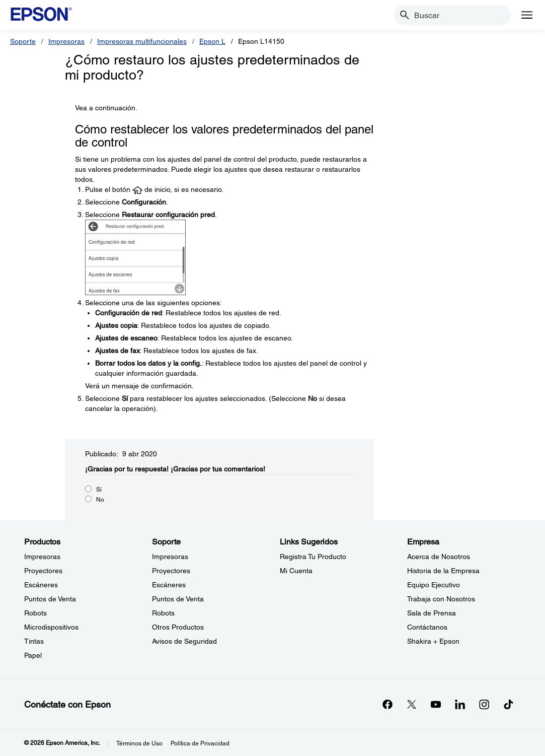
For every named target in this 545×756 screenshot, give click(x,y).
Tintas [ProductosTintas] (34, 641)
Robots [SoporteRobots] (163, 613)
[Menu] (527, 15)
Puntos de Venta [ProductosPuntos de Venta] (50, 599)
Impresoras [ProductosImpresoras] (42, 557)
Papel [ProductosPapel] (33, 655)
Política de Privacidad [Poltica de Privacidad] (200, 743)
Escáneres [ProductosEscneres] (41, 585)
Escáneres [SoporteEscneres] (169, 585)
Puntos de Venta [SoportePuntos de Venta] (178, 599)
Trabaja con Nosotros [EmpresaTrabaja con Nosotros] (441, 599)
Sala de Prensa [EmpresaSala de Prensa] (432, 613)
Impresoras (66, 41)
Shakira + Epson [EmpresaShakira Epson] (433, 641)
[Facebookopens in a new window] (387, 704)
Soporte (23, 41)
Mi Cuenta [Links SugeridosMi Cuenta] (296, 571)
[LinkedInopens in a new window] (460, 704)
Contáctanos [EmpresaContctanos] (427, 627)
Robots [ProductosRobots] (35, 613)
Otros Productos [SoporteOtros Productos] (178, 627)
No (100, 500)
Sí (99, 490)
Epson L (212, 41)
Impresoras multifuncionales (142, 41)
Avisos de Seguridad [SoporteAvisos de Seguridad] (184, 641)
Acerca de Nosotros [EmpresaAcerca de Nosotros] (439, 557)
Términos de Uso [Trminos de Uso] (139, 743)
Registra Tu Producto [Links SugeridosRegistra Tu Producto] (313, 557)
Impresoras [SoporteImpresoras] (170, 557)
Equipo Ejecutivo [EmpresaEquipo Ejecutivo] (434, 585)
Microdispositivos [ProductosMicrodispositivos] (51, 627)
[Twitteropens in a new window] (412, 704)
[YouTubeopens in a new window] (436, 704)
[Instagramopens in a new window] (484, 704)
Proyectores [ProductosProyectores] (43, 571)
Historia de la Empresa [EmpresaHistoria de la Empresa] (443, 571)
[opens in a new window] (508, 704)
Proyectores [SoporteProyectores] (171, 571)
